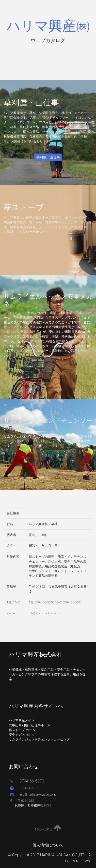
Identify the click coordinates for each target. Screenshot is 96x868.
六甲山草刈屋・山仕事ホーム (30, 725)
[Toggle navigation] (13, 8)
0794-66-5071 (24, 788)
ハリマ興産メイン (22, 720)
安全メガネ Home (21, 735)
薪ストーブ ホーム (22, 730)
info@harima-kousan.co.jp (33, 794)
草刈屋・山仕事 (48, 157)
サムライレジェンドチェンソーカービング (39, 739)
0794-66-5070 (27, 781)
